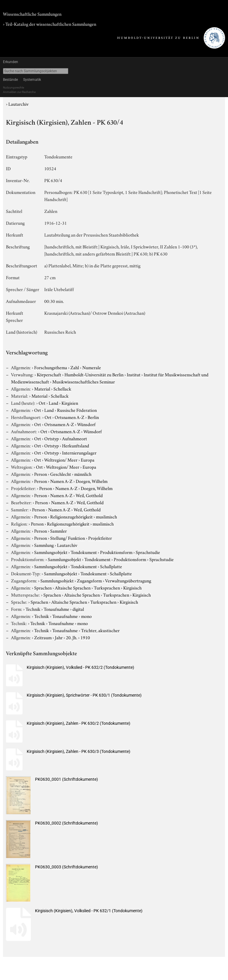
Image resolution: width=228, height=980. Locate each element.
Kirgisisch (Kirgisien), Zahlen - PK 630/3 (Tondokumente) (79, 751)
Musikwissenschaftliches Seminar (84, 381)
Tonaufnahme (56, 609)
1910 (85, 637)
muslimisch (106, 516)
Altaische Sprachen (73, 587)
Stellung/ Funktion (68, 538)
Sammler (58, 531)
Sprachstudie (148, 552)
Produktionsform (116, 552)
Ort (42, 403)
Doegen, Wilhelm (92, 481)
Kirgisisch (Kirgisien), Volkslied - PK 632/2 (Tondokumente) (80, 667)
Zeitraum (43, 637)
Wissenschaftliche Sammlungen (32, 14)
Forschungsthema (51, 367)
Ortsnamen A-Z (69, 417)
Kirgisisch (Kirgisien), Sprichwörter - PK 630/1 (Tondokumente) (84, 695)
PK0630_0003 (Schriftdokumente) (66, 867)
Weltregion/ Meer (61, 460)
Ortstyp (52, 438)
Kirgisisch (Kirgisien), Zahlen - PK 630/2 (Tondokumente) (79, 723)
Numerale (92, 367)
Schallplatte (111, 566)
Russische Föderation (77, 410)
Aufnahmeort (75, 438)
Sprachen (43, 587)
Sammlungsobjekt (51, 552)
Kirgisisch (132, 587)
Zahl (75, 367)
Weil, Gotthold (89, 495)
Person (41, 474)
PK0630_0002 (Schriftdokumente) (66, 823)
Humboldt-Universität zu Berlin (94, 374)
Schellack (62, 388)
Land (53, 403)
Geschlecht (61, 474)
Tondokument (84, 552)
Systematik (32, 80)
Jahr (59, 637)
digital (78, 609)
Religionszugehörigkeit (71, 516)
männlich (83, 474)
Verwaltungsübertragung (128, 580)
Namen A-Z (61, 481)
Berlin (93, 417)
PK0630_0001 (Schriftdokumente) (66, 779)
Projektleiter (100, 538)
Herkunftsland (76, 445)
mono (86, 616)
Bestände (10, 80)
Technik (33, 609)
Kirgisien (70, 403)
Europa (88, 460)
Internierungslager (79, 452)
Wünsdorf (86, 424)
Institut (134, 374)
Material (42, 388)
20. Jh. (72, 637)
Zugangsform (89, 580)
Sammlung (44, 545)
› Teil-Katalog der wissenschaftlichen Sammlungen (50, 24)
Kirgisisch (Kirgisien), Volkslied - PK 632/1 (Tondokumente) (89, 911)
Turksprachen (107, 587)
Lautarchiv (18, 104)
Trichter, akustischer (100, 630)
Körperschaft (49, 374)
